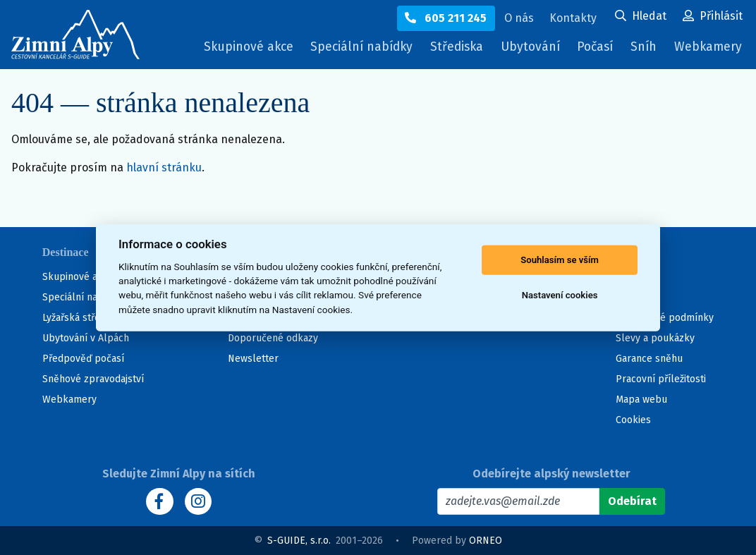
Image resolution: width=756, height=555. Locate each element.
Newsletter (253, 359)
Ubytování (527, 50)
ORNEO (486, 541)
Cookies (633, 420)
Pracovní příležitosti (661, 379)
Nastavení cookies (560, 295)
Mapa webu (641, 400)
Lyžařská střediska (83, 318)
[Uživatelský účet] (641, 17)
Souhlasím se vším (560, 260)
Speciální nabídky (349, 47)
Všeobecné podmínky (665, 318)
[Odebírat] (632, 501)
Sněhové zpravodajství (93, 379)
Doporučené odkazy (273, 338)
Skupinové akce (232, 47)
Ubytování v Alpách (86, 338)
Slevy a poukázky (655, 338)
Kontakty (636, 297)
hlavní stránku (164, 167)
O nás (628, 277)
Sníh (645, 50)
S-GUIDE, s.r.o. (299, 541)
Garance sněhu (649, 359)
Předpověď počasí (83, 359)
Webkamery (707, 47)
